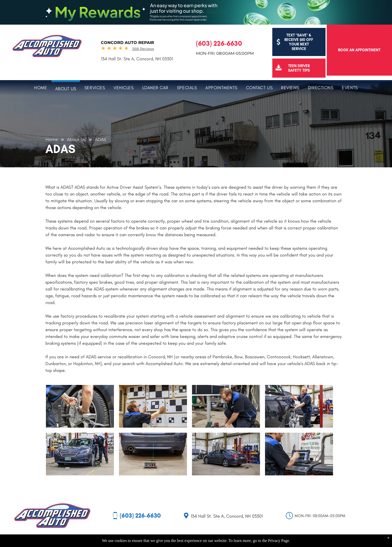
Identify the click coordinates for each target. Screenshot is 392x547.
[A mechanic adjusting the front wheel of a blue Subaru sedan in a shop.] (80, 454)
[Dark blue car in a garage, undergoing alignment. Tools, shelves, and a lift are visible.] (226, 454)
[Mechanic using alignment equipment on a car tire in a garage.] (80, 406)
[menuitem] (41, 87)
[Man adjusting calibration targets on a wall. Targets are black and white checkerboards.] (153, 406)
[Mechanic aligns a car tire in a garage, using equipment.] (299, 406)
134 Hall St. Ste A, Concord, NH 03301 (137, 59)
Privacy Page (279, 541)
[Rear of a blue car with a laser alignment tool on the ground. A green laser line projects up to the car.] (153, 454)
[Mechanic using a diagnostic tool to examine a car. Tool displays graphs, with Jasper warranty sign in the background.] (299, 454)
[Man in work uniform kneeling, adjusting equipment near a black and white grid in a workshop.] (226, 406)
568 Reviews (143, 49)
